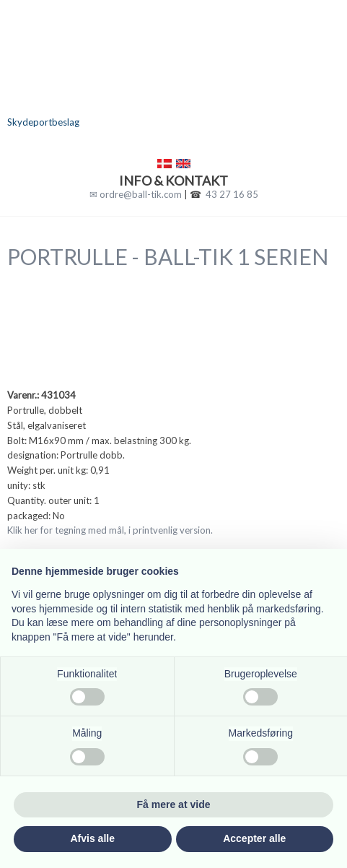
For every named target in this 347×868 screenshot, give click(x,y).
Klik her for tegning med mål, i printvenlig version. (110, 530)
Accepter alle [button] (254, 838)
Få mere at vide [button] (174, 804)
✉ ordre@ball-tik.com (136, 194)
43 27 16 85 (232, 194)
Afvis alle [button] (93, 838)
